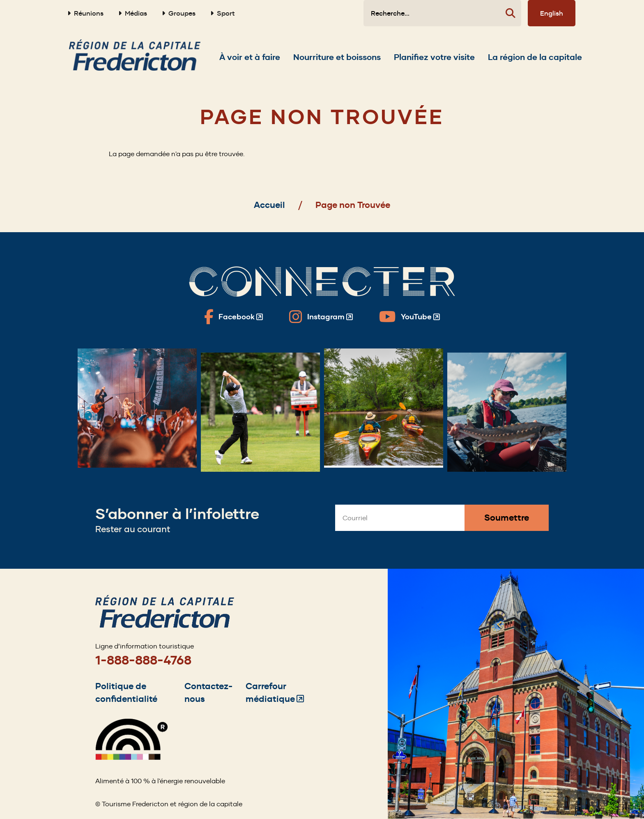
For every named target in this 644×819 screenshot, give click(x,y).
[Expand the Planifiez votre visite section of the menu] (434, 57)
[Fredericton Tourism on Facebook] (233, 317)
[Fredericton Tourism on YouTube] (409, 317)
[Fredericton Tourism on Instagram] (321, 317)
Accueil (269, 205)
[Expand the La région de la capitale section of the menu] (535, 57)
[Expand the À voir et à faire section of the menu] (250, 57)
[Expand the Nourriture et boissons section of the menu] (337, 57)
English (552, 13)
